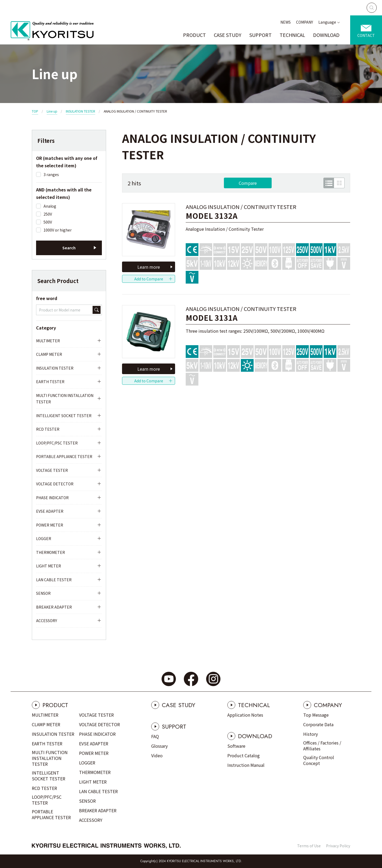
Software (236, 746)
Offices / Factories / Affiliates (322, 746)
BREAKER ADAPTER (54, 607)
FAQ (155, 736)
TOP (35, 111)
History (311, 734)
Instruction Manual (246, 765)
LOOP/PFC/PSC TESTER (57, 443)
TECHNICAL (292, 35)
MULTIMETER (48, 341)
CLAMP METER (49, 354)
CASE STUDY (228, 35)
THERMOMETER (51, 552)
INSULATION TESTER (81, 111)
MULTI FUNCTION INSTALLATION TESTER (65, 399)
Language (327, 22)
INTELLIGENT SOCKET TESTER (64, 416)
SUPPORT (261, 35)
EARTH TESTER (50, 382)
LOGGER (44, 538)
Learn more (149, 267)
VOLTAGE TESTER (52, 470)
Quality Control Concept (319, 760)
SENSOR (43, 593)
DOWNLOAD (326, 35)
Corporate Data (318, 724)
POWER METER (50, 525)
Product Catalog (244, 755)
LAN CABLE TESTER (54, 580)
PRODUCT (194, 35)
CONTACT (366, 35)
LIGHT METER (49, 566)
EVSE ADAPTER (50, 511)
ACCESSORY (47, 621)
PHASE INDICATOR (52, 498)
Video (157, 755)
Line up (52, 111)
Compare (248, 183)
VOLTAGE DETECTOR (55, 484)
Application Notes (245, 715)
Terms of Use (309, 846)
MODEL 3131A (212, 318)
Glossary (159, 746)
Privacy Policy (338, 846)
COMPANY (305, 22)
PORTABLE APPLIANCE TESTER (64, 456)
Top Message (316, 715)
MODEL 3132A (212, 216)
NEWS (286, 22)
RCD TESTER (48, 429)
